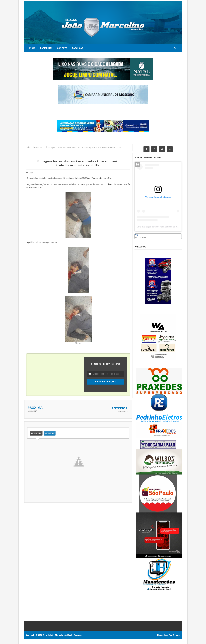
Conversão (36, 433)
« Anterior (32, 411)
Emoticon (50, 433)
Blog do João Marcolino (54, 635)
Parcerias (78, 48)
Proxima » (123, 412)
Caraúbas (139, 240)
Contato (62, 48)
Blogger (176, 635)
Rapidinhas (46, 48)
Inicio (32, 48)
